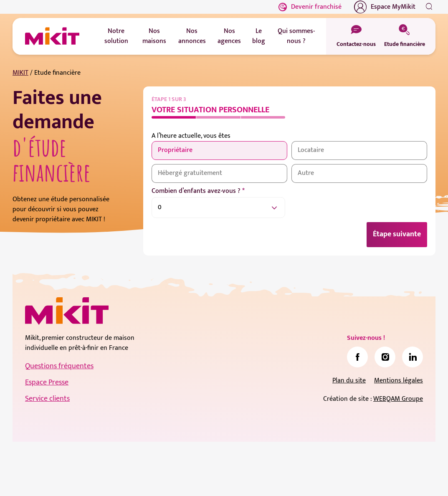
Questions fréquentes (59, 366)
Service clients (47, 399)
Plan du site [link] (349, 381)
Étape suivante (397, 234)
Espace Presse (47, 382)
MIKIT (20, 73)
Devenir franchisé (310, 7)
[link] (357, 357)
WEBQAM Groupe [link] (398, 399)
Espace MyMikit (385, 7)
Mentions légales (399, 381)
